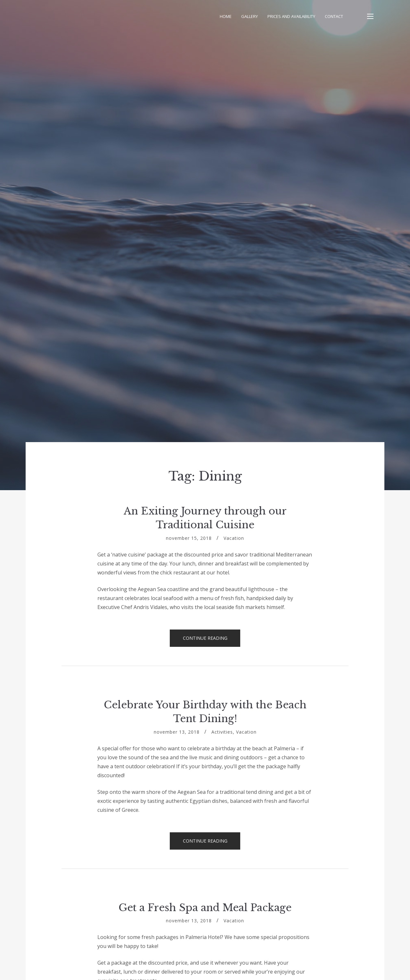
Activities (222, 732)
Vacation (234, 538)
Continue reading (212, 641)
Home (226, 16)
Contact (334, 16)
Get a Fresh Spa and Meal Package (205, 908)
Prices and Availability (291, 16)
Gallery (250, 16)
